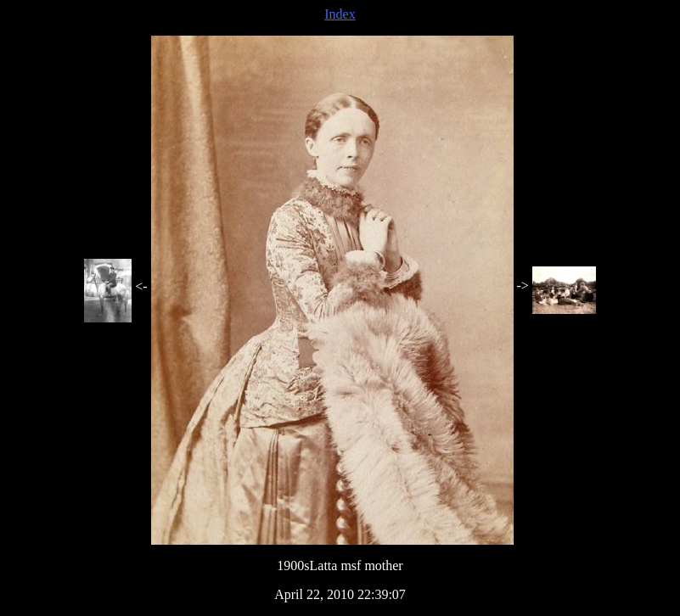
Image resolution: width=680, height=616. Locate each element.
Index (340, 14)
